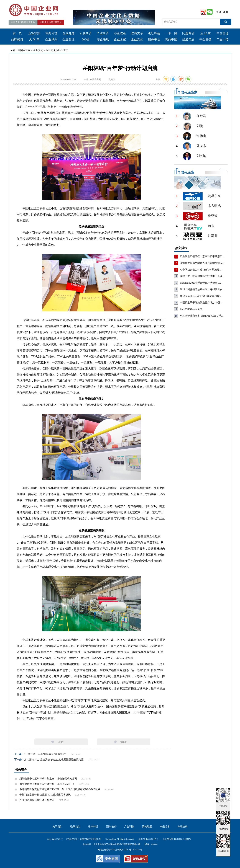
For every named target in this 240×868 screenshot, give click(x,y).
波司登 (213, 236)
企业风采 (51, 39)
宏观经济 (86, 33)
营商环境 (51, 33)
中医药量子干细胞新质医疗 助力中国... (201, 303)
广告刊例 (129, 827)
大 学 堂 (34, 39)
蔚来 (211, 226)
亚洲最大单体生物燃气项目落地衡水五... (202, 263)
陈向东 (201, 146)
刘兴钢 (201, 156)
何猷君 (201, 116)
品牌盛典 (17, 39)
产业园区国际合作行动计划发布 (37, 800)
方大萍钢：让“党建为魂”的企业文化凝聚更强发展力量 (54, 760)
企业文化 (137, 39)
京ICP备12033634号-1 (148, 839)
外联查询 (183, 827)
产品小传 (223, 39)
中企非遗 (223, 33)
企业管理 (68, 39)
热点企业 (188, 172)
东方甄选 (214, 206)
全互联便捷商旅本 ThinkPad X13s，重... (201, 316)
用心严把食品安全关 (191, 309)
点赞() (61, 742)
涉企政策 (120, 33)
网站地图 (147, 827)
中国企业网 (24, 50)
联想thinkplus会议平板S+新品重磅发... (201, 296)
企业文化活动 (53, 50)
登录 (219, 12)
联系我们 (75, 827)
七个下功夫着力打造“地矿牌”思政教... (201, 270)
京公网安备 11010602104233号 (177, 839)
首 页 (17, 33)
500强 (86, 39)
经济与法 (188, 39)
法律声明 (93, 827)
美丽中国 (171, 39)
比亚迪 (213, 216)
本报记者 (165, 827)
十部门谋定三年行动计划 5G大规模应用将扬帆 (45, 795)
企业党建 (68, 33)
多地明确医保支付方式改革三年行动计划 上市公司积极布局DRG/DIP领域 (60, 789)
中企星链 (205, 39)
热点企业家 (189, 92)
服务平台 (154, 39)
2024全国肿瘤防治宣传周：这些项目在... (202, 289)
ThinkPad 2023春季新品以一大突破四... (201, 283)
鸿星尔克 (214, 196)
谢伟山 (201, 136)
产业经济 (103, 33)
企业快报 (34, 33)
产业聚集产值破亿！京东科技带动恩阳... (202, 256)
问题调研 (188, 33)
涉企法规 (103, 39)
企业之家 (120, 39)
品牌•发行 (111, 827)
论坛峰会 (154, 33)
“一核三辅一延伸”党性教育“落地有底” (45, 754)
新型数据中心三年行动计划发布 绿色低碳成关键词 (48, 779)
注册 (225, 12)
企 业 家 (205, 33)
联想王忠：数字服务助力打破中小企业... (202, 276)
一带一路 (171, 33)
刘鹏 (200, 126)
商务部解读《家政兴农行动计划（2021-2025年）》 (47, 784)
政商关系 (137, 33)
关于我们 (57, 827)
